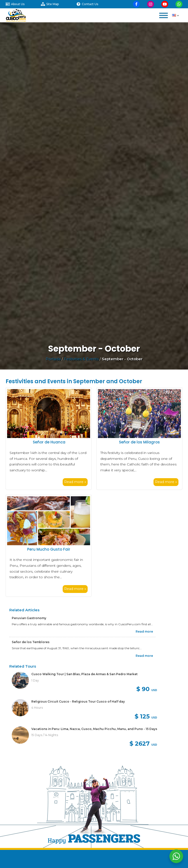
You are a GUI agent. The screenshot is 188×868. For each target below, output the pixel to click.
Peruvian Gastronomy (29, 618)
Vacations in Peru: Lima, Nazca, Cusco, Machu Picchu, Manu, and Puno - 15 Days (94, 729)
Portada (53, 359)
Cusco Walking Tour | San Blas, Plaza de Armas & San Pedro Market (84, 674)
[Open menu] (164, 15)
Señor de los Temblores (31, 642)
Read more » (75, 482)
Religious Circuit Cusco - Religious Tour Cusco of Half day (78, 701)
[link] (84, 683)
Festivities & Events (81, 359)
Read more (144, 631)
